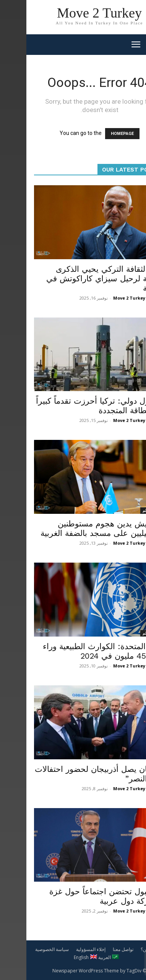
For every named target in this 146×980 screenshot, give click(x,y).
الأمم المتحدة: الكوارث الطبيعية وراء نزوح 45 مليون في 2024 (77, 651)
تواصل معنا (97, 949)
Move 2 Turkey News (109, 298)
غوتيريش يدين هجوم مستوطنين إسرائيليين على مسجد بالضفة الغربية (76, 528)
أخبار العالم (125, 510)
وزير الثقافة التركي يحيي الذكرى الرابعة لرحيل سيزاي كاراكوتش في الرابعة (79, 278)
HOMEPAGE (96, 134)
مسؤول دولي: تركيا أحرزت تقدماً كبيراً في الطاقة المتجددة (74, 406)
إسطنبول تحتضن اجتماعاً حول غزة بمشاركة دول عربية (81, 896)
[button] (135, 45)
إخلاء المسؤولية (64, 949)
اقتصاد (129, 388)
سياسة (129, 756)
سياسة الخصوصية (26, 949)
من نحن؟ (123, 949)
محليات (129, 256)
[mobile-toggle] (109, 45)
